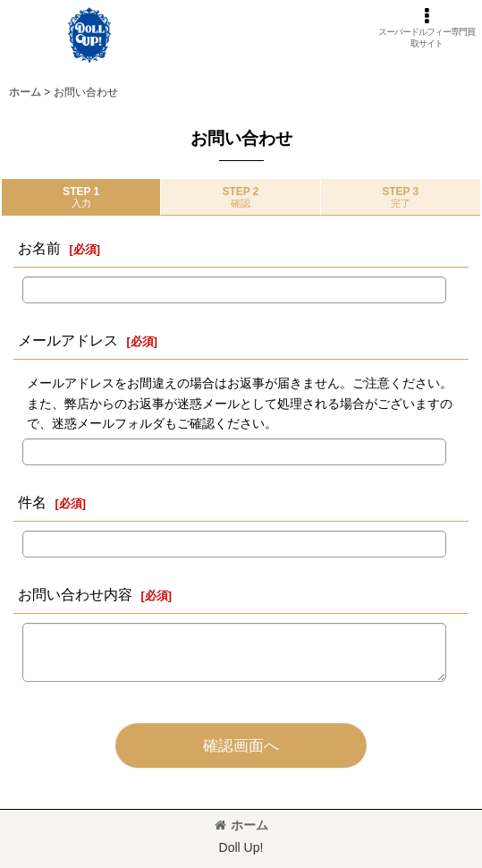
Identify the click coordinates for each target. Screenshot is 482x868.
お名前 (39, 248)
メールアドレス (68, 340)
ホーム (241, 825)
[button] (427, 28)
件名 (32, 502)
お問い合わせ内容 (75, 594)
